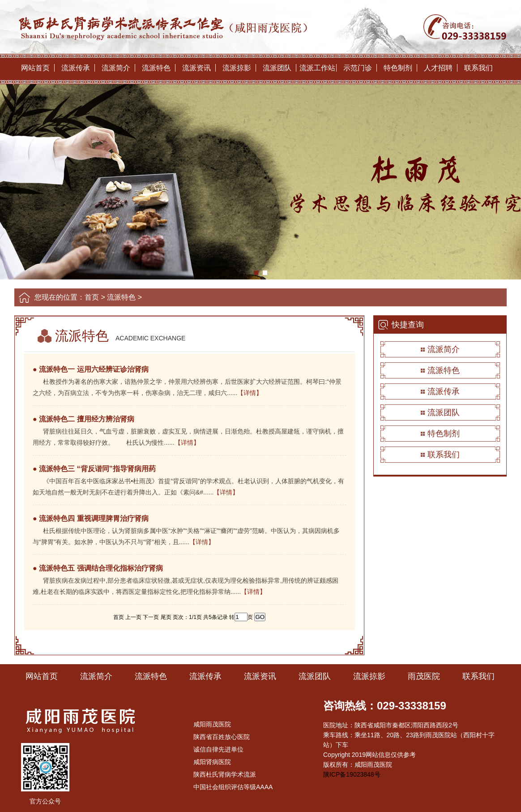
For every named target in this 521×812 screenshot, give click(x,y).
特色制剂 (398, 68)
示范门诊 (358, 68)
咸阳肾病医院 (212, 762)
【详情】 (250, 393)
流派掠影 (237, 68)
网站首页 (35, 68)
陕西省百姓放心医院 (222, 737)
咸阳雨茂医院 (212, 724)
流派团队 (277, 68)
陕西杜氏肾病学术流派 (225, 774)
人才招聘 (438, 68)
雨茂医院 (424, 676)
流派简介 (116, 68)
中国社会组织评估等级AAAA (233, 787)
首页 (92, 297)
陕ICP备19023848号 (352, 774)
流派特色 (156, 68)
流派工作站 (317, 68)
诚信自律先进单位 (218, 749)
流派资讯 (196, 68)
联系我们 (478, 68)
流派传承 (76, 68)
